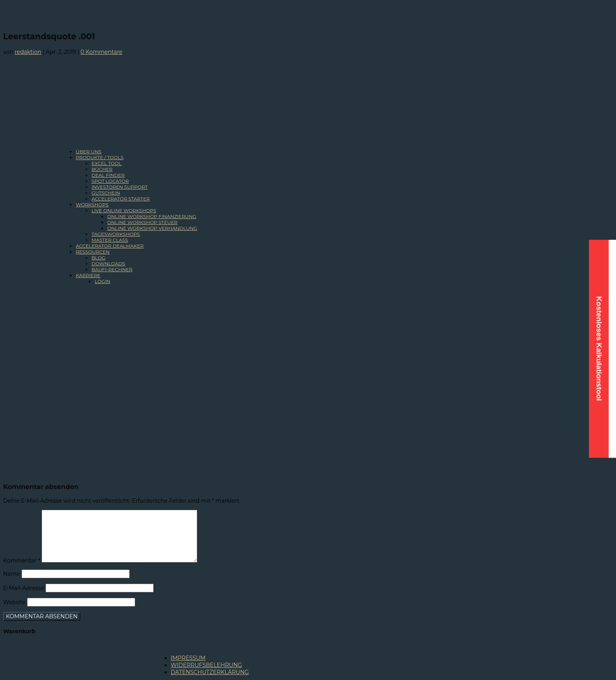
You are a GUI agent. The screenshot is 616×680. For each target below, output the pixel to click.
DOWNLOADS (108, 264)
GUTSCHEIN (106, 193)
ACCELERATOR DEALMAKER (110, 246)
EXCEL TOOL (106, 163)
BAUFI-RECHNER (112, 269)
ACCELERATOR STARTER (121, 199)
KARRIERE (88, 275)
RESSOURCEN (93, 252)
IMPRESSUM (188, 658)
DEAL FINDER (108, 175)
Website (14, 602)
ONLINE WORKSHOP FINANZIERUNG (152, 216)
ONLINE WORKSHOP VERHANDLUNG (152, 228)
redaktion (28, 52)
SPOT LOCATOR (110, 181)
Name (12, 574)
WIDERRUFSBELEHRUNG (207, 665)
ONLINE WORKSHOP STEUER (142, 222)
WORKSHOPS (92, 205)
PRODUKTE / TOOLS (100, 157)
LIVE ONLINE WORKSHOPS (124, 210)
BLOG (98, 258)
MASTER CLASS (110, 240)
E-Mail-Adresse (24, 588)
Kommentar (22, 561)
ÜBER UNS (89, 152)
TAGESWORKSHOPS (116, 234)
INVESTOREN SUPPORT (120, 187)
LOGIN (103, 281)
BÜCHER (102, 169)
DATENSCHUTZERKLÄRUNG (210, 672)
